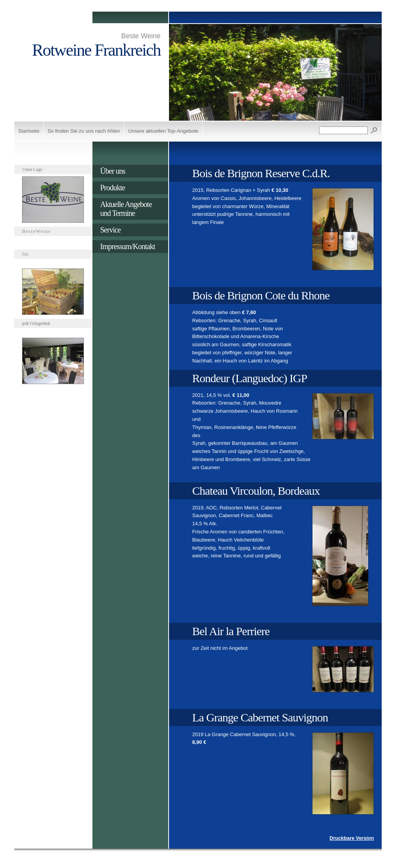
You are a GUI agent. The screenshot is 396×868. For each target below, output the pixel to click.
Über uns (113, 171)
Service (110, 230)
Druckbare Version (352, 838)
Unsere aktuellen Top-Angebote (163, 131)
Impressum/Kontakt (128, 246)
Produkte (113, 188)
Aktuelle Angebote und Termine (126, 209)
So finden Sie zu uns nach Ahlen (84, 131)
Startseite (29, 131)
